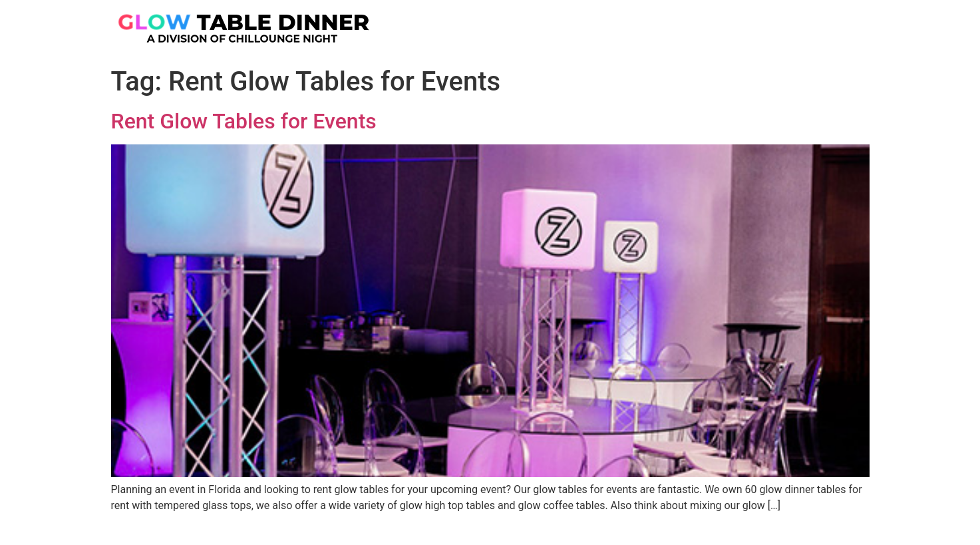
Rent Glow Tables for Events (244, 121)
